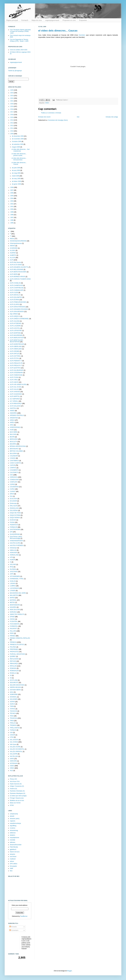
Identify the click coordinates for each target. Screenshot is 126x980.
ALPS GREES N (15, 316)
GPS (11, 532)
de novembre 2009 (18, 139)
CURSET (13, 492)
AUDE (12, 430)
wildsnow (13, 833)
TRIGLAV (13, 723)
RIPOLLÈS (13, 666)
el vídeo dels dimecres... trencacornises (19, 159)
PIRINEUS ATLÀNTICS (17, 645)
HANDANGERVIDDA (16, 541)
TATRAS (13, 709)
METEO (12, 602)
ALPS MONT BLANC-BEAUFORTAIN (17, 341)
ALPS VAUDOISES (16, 394)
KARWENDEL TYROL (17, 579)
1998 (12, 215)
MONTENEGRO (15, 605)
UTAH (12, 737)
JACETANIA (14, 572)
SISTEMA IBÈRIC (15, 690)
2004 (12, 198)
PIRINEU (13, 636)
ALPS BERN (14, 274)
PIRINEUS (13, 642)
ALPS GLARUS (15, 304)
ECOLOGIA (14, 499)
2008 (12, 187)
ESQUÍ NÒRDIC (15, 518)
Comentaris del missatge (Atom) (58, 120)
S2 (11, 675)
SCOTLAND (14, 680)
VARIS (12, 759)
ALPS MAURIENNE (16, 335)
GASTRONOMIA (15, 530)
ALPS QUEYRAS (15, 368)
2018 (12, 109)
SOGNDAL (13, 697)
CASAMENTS (14, 470)
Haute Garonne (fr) (16, 784)
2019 (12, 106)
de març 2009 (16, 179)
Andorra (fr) (13, 789)
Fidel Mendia (14, 847)
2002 (12, 204)
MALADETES (14, 595)
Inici (78, 117)
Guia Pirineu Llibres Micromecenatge (16, 537)
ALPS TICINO (14, 377)
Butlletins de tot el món (17, 801)
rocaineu (13, 828)
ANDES (12, 411)
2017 (12, 112)
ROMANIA (13, 668)
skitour (12, 861)
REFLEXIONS (14, 659)
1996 (12, 220)
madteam (13, 859)
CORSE (12, 484)
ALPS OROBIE (15, 351)
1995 (12, 223)
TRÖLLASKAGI (15, 728)
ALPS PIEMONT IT (16, 361)
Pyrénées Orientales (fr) (17, 791)
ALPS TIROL (14, 380)
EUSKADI (13, 520)
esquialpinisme (14, 838)
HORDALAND (14, 555)
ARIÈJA (12, 423)
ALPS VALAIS (14, 389)
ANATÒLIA (13, 408)
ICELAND (13, 564)
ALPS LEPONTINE (16, 331)
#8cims (12, 239)
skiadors (12, 835)
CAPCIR (12, 465)
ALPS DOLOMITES (16, 297)
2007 (12, 190)
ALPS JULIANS (15, 321)
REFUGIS (13, 661)
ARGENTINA (14, 418)
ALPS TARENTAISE (16, 375)
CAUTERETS (14, 473)
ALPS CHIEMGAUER (17, 290)
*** (11, 236)
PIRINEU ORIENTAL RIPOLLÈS (20, 638)
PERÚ (12, 633)
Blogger (70, 971)
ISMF (12, 868)
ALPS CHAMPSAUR (16, 285)
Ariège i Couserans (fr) (17, 786)
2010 (12, 131)
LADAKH (13, 583)
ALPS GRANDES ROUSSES (19, 309)
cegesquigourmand (52, 20)
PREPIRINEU (14, 649)
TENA (12, 716)
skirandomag (14, 830)
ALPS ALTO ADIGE (16, 265)
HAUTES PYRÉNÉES (17, 545)
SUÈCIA (12, 704)
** (10, 234)
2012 (12, 126)
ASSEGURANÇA (15, 427)
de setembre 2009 (18, 144)
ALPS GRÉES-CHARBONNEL (19, 319)
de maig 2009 (16, 173)
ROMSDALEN (14, 671)
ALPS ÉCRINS (14, 300)
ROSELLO (13, 673)
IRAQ (12, 567)
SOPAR (12, 702)
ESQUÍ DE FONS (15, 513)
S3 (11, 678)
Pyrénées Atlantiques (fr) (17, 793)
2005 (12, 196)
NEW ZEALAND (15, 610)
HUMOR (12, 560)
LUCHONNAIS (14, 588)
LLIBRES (13, 586)
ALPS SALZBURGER (17, 370)
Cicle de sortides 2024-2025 (19, 50)
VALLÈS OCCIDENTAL (17, 749)
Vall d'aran (13, 744)
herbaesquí (13, 548)
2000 (12, 209)
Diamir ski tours (15, 852)
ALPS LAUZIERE (15, 326)
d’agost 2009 (16, 147)
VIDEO (47, 103)
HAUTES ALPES (15, 543)
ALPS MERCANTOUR (17, 338)
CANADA (13, 458)
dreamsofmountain (16, 845)
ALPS (12, 260)
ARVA (12, 425)
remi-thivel (13, 857)
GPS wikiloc (14, 864)
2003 (12, 201)
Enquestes (83, 20)
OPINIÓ (12, 617)
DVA (11, 496)
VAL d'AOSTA (14, 740)
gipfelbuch (13, 849)
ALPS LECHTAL (15, 328)
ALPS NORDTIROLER (17, 344)
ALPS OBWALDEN (16, 349)
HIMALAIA (13, 550)
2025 (12, 90)
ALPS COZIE (14, 293)
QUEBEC (13, 656)
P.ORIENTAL (14, 626)
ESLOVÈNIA (14, 511)
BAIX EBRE (14, 432)
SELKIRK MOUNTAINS (17, 685)
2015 (12, 117)
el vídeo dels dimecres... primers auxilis (19, 155)
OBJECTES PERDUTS (17, 614)
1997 (12, 217)
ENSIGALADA (14, 508)
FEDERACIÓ (14, 525)
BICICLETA (13, 442)
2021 (12, 101)
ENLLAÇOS (14, 506)
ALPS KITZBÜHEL (16, 323)
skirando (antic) (15, 819)
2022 (12, 98)
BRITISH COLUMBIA (16, 451)
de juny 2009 (16, 170)
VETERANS (14, 763)
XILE (11, 771)
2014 (12, 120)
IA (11, 562)
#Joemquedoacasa (16, 243)
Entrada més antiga (112, 117)
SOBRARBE (14, 694)
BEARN (12, 437)
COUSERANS (14, 487)
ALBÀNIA (13, 253)
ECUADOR (13, 501)
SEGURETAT (14, 683)
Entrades (13, 927)
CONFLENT (14, 482)
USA (11, 733)
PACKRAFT (14, 629)
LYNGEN (13, 591)
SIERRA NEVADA (15, 687)
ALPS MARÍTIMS (15, 333)
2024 (12, 93)
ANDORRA (13, 413)
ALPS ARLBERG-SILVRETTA (19, 267)
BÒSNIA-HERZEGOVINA (18, 446)
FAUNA (12, 522)
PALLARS (13, 631)
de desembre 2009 (18, 136)
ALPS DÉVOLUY (15, 295)
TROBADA (13, 725)
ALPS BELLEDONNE (17, 269)
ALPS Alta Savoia (15, 262)
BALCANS (13, 434)
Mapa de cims (37, 20)
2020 (12, 104)
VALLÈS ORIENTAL (16, 752)
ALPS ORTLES (15, 354)
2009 (12, 134)
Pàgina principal (12, 20)
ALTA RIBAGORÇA (16, 404)
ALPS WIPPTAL (15, 396)
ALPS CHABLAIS (15, 283)
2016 (12, 115)
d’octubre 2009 (17, 141)
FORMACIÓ (14, 527)
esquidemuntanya (15, 823)
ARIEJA (12, 420)
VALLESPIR (14, 754)
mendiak (12, 840)
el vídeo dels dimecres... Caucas (58, 31)
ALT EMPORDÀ (15, 399)
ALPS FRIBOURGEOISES (18, 302)
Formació (25, 20)
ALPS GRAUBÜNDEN (17, 312)
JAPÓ (12, 574)
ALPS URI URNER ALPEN (18, 385)
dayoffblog (13, 826)
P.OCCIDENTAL (15, 624)
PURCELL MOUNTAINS (17, 654)
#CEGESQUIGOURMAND (18, 241)
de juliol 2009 (16, 168)
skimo (12, 692)
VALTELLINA (14, 756)
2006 (12, 193)
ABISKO (12, 246)
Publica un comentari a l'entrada (51, 113)
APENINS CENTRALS (17, 415)
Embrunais (13, 503)
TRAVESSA (14, 718)
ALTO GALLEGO (15, 406)
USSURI (12, 735)
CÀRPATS (13, 468)
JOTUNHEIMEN (15, 576)
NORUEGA (13, 612)
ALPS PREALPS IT (16, 366)
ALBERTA (13, 255)
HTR (11, 557)
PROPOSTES (14, 652)
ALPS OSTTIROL (15, 356)
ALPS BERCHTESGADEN (18, 272)
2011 (12, 128)
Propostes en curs (69, 20)
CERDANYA (14, 477)
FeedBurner (24, 916)
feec (11, 871)
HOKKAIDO (14, 553)
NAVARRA (13, 607)
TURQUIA (13, 730)
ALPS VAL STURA (16, 387)
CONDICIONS (14, 480)
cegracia (12, 821)
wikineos (13, 842)
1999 (12, 212)
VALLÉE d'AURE (15, 747)
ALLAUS (13, 258)
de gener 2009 (17, 184)
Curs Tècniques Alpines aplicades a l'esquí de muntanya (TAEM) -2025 (20, 31)
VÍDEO (12, 768)
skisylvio (12, 854)
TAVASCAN (13, 711)
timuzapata (13, 866)
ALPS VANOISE (15, 392)
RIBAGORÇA (14, 664)
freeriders (82, 35)
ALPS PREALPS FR (16, 363)
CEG (11, 475)
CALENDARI (14, 456)
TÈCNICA (13, 713)
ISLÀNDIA (13, 569)
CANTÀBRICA (14, 461)
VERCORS (13, 761)
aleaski (12, 816)
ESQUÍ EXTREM (15, 515)
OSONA (12, 619)
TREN (12, 721)
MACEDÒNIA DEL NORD (18, 593)
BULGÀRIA (13, 454)
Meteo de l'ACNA (15, 803)
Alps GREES (14, 314)
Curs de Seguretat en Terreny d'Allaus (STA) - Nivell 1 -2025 (19, 40)
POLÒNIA (13, 647)
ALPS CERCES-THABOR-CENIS (20, 279)
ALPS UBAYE (14, 382)
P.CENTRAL (14, 621)
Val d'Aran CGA (15, 782)
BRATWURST (14, 449)
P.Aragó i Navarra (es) (17, 798)
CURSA (12, 489)
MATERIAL (13, 600)
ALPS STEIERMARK (16, 373)
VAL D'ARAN (14, 742)
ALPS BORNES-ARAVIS (18, 277)
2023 (12, 96)
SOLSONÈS (14, 699)
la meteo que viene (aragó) (18, 796)
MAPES (12, 598)
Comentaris (14, 930)
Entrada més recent (44, 117)
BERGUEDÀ (14, 439)
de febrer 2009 (17, 181)
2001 (12, 207)
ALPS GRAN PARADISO (18, 307)
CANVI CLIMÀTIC (15, 463)
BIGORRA (13, 444)
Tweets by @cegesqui (15, 71)
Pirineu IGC (13, 779)
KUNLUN (13, 581)
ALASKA (13, 250)
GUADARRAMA (15, 534)
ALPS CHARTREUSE (17, 288)
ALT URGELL (14, 401)
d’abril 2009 (16, 176)
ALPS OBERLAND (16, 347)
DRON (12, 494)
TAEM (12, 706)
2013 (12, 123)
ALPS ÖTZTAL (14, 358)
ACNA (12, 805)
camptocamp (14, 814)
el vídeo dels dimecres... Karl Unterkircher (21, 150)
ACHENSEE (14, 248)
